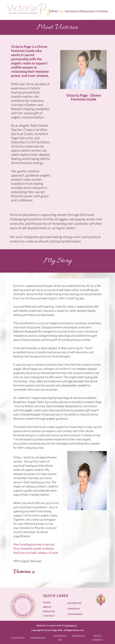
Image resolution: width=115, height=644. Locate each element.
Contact (103, 11)
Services (73, 11)
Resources (89, 11)
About (61, 11)
